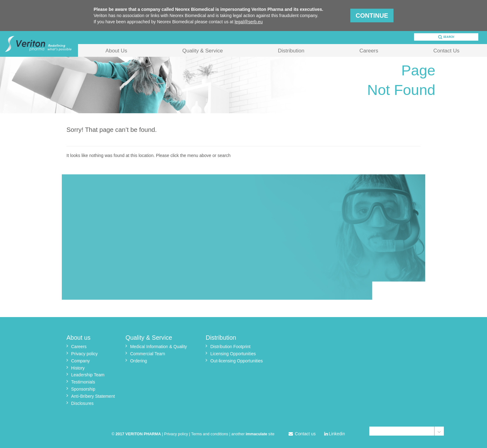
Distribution (291, 51)
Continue (372, 16)
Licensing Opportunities (233, 354)
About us (78, 338)
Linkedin (335, 434)
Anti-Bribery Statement (93, 396)
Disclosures (82, 403)
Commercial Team (148, 354)
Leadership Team (88, 375)
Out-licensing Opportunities (237, 361)
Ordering (139, 361)
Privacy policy (84, 354)
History (78, 368)
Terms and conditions (210, 434)
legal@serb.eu (249, 22)
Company (80, 361)
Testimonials (83, 382)
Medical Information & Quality (159, 347)
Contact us (302, 434)
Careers (369, 51)
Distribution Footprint (230, 347)
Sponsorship (83, 389)
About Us (116, 51)
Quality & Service (203, 51)
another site (253, 434)
